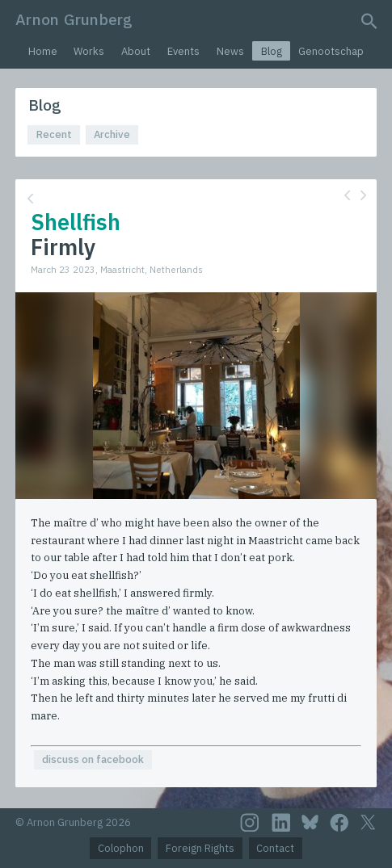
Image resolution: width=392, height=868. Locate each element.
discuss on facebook (93, 759)
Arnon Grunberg (74, 19)
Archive (112, 134)
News (230, 51)
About (136, 51)
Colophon (121, 848)
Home (43, 51)
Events (183, 51)
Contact (275, 848)
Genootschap (331, 51)
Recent (54, 134)
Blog (272, 51)
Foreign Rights (200, 848)
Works (89, 51)
